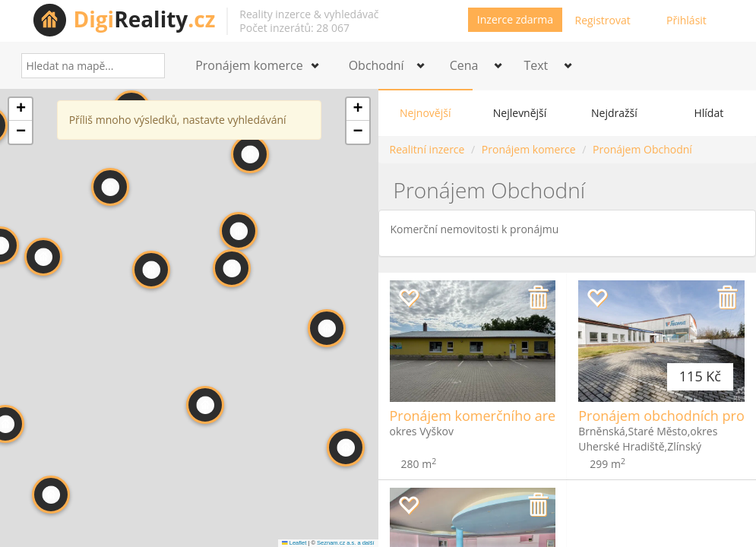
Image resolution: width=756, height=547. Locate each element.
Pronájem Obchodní (642, 149)
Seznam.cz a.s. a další (345, 543)
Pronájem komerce (529, 149)
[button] (43, 257)
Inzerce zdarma (515, 19)
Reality (145, 19)
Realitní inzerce (427, 149)
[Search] (148, 66)
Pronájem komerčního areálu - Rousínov (517, 416)
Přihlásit (686, 20)
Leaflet (294, 543)
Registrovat (603, 20)
